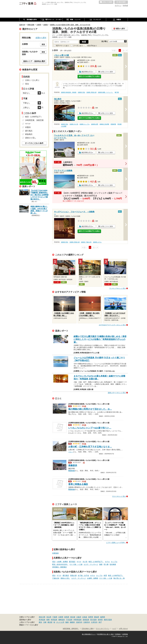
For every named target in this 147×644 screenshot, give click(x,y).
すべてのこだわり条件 (34, 143)
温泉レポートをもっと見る (117, 393)
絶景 (105, 575)
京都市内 (87, 622)
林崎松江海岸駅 (104, 124)
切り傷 (106, 564)
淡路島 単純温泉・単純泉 (69, 92)
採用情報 (125, 634)
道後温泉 (86, 620)
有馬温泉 (54, 620)
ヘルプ (114, 629)
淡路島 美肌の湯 (91, 92)
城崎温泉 (62, 620)
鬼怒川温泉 (108, 620)
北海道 (85, 617)
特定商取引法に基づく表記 (105, 634)
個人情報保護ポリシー (89, 634)
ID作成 (125, 6)
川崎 (45, 622)
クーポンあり (78, 46)
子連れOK (56, 578)
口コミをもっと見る (119, 496)
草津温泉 (42, 620)
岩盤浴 (28, 127)
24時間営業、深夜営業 (34, 120)
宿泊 (54, 562)
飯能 (67, 622)
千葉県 (55, 617)
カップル (114, 562)
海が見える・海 (119, 578)
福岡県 (103, 617)
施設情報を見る (87, 72)
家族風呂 (29, 134)
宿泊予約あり (92, 46)
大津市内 (94, 622)
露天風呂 (72, 562)
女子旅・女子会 (83, 575)
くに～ (71, 452)
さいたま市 (60, 622)
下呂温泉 (69, 620)
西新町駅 (113, 124)
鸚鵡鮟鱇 (72, 470)
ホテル (107, 562)
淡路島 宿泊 (81, 92)
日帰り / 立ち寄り (32, 80)
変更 (43, 44)
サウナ (79, 562)
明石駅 (120, 124)
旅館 (101, 564)
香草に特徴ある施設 (78, 484)
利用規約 (118, 634)
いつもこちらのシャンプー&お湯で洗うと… (90, 428)
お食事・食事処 (62, 562)
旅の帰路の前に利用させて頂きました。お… (90, 409)
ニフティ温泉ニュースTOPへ (116, 543)
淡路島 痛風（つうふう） (106, 92)
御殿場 (72, 622)
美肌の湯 (73, 575)
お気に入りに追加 (107, 72)
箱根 (48, 620)
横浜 (40, 622)
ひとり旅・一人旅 (76, 564)
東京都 (73, 617)
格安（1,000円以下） (96, 562)
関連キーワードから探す (29, 625)
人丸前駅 (64, 126)
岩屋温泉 (55, 553)
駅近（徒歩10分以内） (60, 564)
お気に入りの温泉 (106, 2)
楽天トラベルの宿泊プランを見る (89, 76)
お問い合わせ (123, 629)
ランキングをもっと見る (118, 288)
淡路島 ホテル (97, 242)
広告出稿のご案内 (88, 629)
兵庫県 (61, 617)
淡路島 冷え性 (74, 124)
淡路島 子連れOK (86, 242)
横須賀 (50, 622)
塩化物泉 (113, 564)
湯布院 (100, 620)
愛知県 (97, 617)
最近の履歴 (121, 2)
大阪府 (79, 617)
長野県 (91, 617)
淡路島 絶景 (95, 124)
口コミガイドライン (103, 629)
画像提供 (73, 465)
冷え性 (85, 562)
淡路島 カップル (84, 124)
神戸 (100, 622)
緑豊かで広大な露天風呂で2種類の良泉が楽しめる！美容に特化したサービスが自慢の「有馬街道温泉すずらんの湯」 (100, 339)
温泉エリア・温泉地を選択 (34, 61)
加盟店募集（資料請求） (71, 629)
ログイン (118, 6)
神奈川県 (42, 617)
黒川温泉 (93, 620)
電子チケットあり (62, 46)
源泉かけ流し (65, 578)
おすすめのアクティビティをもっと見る (112, 325)
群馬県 (67, 617)
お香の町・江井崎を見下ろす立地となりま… (90, 447)
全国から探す (41, 38)
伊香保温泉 (78, 620)
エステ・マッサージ (91, 564)
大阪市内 (79, 622)
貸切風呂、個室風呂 (59, 567)
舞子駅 (117, 92)
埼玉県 (49, 617)
